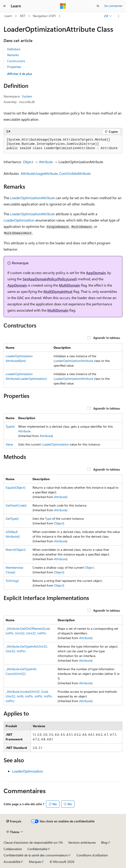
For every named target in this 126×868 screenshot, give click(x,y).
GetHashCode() (16, 505)
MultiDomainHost (58, 291)
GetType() (12, 518)
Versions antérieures (82, 842)
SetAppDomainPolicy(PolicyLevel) (50, 279)
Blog (104, 842)
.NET (22, 16)
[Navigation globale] (4, 6)
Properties (14, 67)
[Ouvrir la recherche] (98, 6)
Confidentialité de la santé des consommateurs (36, 855)
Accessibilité (12, 862)
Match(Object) (16, 550)
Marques (35, 862)
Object (28, 162)
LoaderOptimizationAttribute (32, 198)
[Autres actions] (118, 16)
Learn (8, 16)
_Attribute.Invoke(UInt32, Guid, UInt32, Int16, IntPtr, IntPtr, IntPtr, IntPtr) (29, 696)
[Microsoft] (63, 6)
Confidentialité (37, 849)
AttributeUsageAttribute (39, 173)
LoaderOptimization (19, 220)
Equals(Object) (15, 487)
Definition (14, 49)
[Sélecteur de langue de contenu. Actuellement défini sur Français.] (14, 821)
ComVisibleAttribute (75, 173)
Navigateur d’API (44, 16)
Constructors (16, 61)
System (27, 96)
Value (9, 444)
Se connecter (113, 6)
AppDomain (96, 273)
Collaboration (13, 849)
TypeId (10, 426)
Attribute (46, 162)
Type (48, 518)
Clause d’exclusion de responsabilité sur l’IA (33, 842)
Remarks (13, 55)
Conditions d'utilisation (92, 855)
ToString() (12, 581)
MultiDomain (70, 285)
